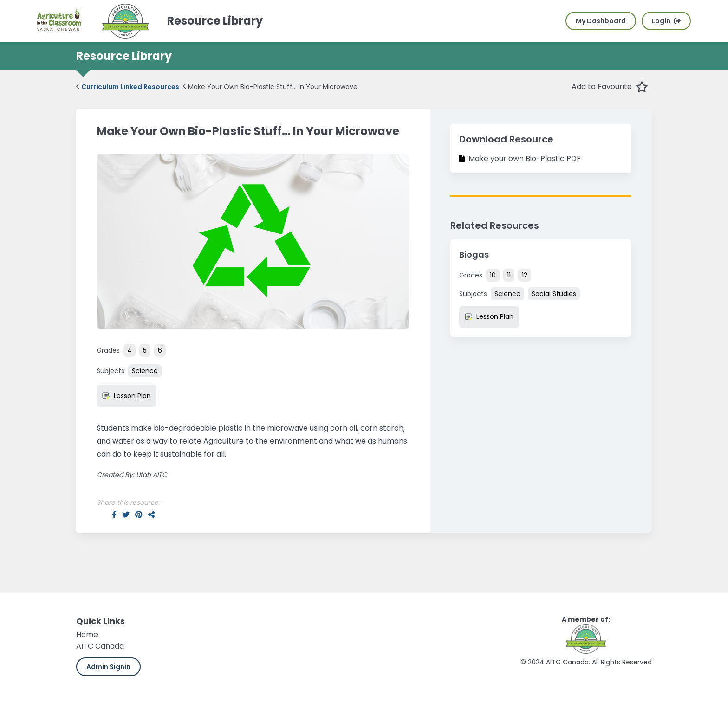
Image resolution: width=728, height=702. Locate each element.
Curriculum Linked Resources (128, 87)
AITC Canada (100, 646)
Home (87, 634)
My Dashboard (601, 21)
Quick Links (101, 621)
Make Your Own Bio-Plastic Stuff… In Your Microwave (270, 87)
